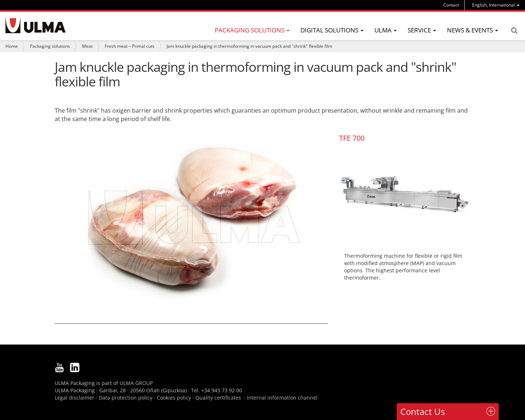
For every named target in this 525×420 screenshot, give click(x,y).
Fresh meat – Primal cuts (130, 46)
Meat (87, 46)
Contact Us (423, 411)
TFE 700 (352, 138)
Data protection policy (126, 398)
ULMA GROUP (136, 383)
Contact (451, 5)
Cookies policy (174, 398)
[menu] (496, 5)
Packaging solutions (50, 46)
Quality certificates (218, 398)
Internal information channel (282, 398)
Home (12, 46)
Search (514, 31)
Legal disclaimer (75, 398)
